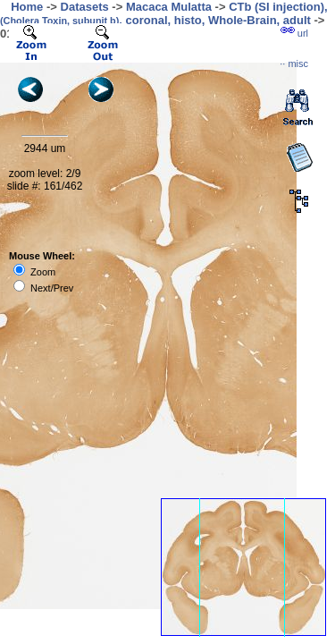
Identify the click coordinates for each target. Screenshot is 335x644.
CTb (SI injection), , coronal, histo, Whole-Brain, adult (164, 13)
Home (27, 7)
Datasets (85, 7)
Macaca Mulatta (169, 7)
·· (294, 64)
